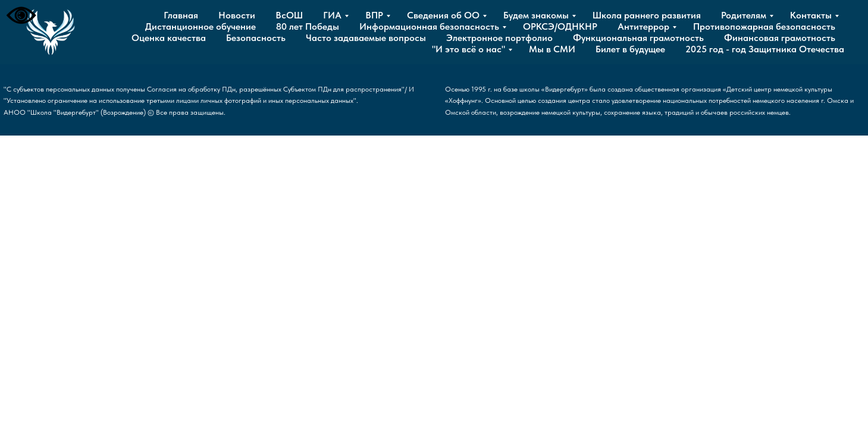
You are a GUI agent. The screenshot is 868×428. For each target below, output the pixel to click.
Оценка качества (169, 38)
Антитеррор (643, 26)
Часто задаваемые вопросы (366, 38)
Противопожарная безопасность (764, 26)
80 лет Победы (308, 26)
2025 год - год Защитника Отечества (765, 49)
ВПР (374, 15)
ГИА (332, 15)
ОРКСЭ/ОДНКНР (560, 26)
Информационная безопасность (429, 26)
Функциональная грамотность (638, 38)
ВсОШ (289, 15)
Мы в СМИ (552, 49)
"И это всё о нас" (469, 49)
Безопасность (256, 38)
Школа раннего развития (647, 15)
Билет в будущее (630, 49)
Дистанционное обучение (200, 26)
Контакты (811, 15)
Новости (237, 15)
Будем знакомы (536, 15)
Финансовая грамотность (780, 38)
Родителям (744, 15)
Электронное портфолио (499, 38)
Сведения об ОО (443, 15)
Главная (181, 15)
